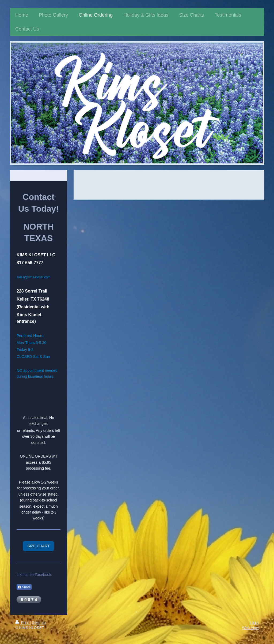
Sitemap (39, 623)
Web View (250, 628)
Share (24, 587)
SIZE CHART (38, 546)
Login (254, 623)
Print (23, 623)
